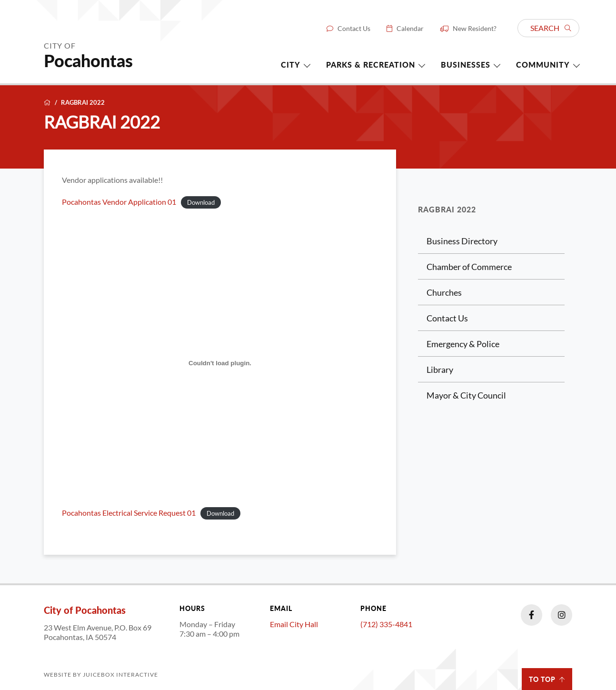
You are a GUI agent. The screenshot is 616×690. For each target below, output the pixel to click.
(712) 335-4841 (386, 624)
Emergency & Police (463, 344)
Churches (444, 292)
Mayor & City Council (466, 395)
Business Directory (462, 241)
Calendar (410, 29)
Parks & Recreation (371, 65)
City (291, 65)
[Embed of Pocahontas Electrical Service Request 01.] (220, 363)
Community (543, 65)
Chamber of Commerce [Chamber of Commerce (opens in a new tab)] (469, 267)
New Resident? (475, 29)
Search (551, 28)
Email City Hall (294, 624)
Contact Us (354, 29)
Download (201, 202)
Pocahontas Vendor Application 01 (119, 202)
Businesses (466, 65)
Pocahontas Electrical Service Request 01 (129, 513)
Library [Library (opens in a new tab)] (440, 370)
